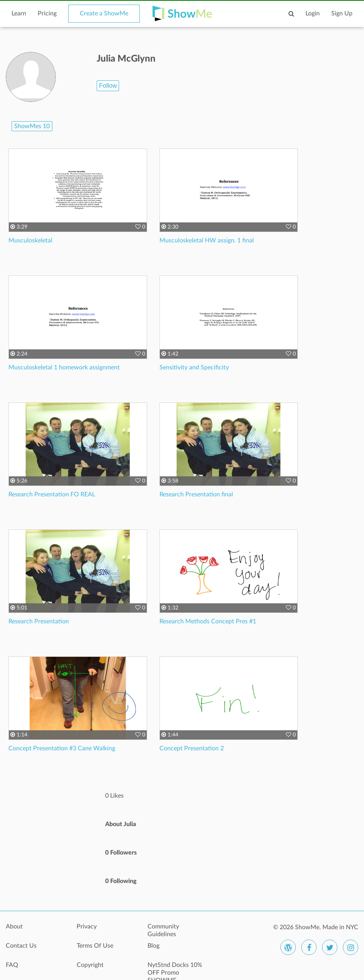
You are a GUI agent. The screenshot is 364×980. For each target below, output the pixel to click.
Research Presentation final (196, 494)
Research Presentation (39, 621)
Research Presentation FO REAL (52, 494)
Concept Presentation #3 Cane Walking (62, 748)
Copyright (90, 965)
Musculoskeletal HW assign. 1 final (207, 240)
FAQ (12, 965)
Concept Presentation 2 (192, 748)
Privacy (87, 927)
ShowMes (32, 126)
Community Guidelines (163, 930)
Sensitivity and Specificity (194, 367)
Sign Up (342, 13)
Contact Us (21, 946)
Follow (108, 86)
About (14, 927)
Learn (19, 13)
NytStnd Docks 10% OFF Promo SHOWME (175, 969)
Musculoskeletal (30, 240)
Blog (153, 946)
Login (313, 13)
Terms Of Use (95, 946)
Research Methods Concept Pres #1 (208, 621)
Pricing (47, 13)
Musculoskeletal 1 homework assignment (64, 367)
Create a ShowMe (104, 13)
